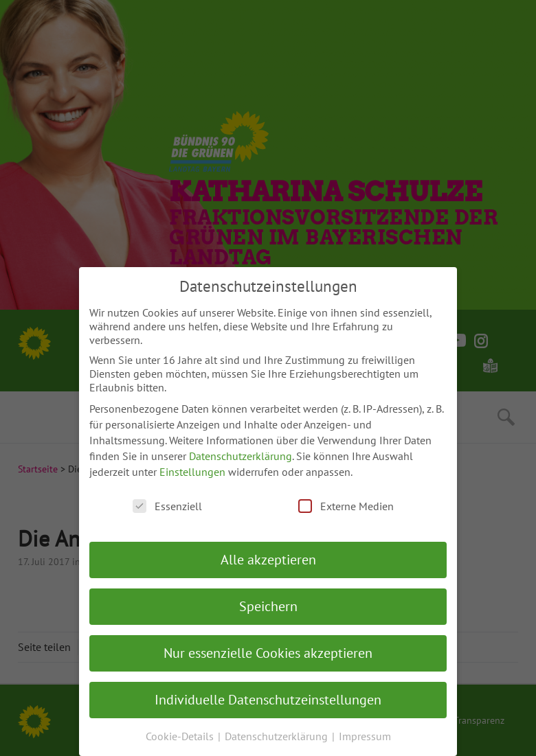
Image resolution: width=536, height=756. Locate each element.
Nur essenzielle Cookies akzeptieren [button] (268, 653)
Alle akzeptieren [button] (268, 560)
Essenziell (167, 506)
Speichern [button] (268, 606)
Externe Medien (346, 506)
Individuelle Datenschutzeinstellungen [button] (268, 700)
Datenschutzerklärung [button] (278, 736)
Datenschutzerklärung (241, 456)
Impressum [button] (365, 736)
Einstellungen (192, 472)
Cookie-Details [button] (181, 736)
